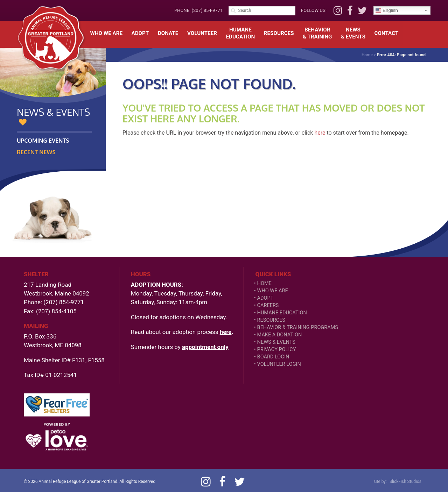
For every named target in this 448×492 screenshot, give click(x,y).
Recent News (36, 152)
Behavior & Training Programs (298, 327)
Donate (168, 33)
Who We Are (106, 33)
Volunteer (202, 33)
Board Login (273, 357)
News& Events (353, 33)
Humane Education (282, 313)
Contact (387, 33)
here (320, 133)
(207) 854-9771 (207, 10)
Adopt (140, 33)
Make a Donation (280, 335)
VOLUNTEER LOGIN (279, 364)
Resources (279, 33)
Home (367, 55)
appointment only (205, 347)
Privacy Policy (277, 350)
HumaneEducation (241, 33)
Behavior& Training (317, 33)
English (387, 10)
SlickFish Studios (405, 482)
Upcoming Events (43, 141)
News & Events (276, 342)
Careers (268, 305)
